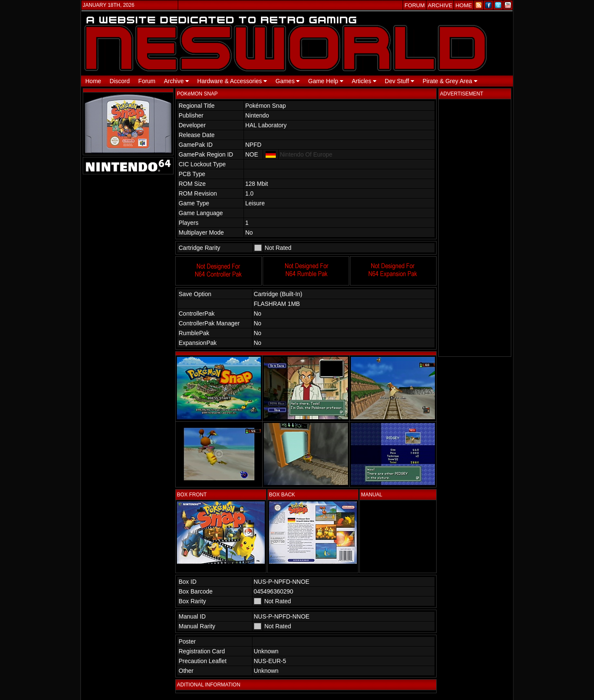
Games (287, 81)
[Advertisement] (475, 228)
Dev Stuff (399, 81)
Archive (176, 81)
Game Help (326, 81)
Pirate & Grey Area (450, 81)
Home (93, 81)
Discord (119, 81)
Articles (364, 81)
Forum (147, 81)
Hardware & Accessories (232, 81)
